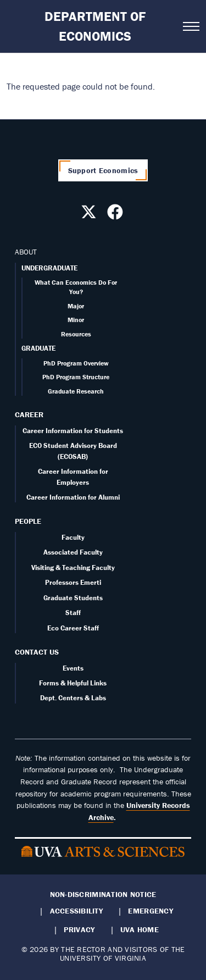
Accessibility (77, 911)
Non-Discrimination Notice (103, 894)
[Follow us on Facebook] (116, 215)
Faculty (73, 537)
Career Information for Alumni (73, 497)
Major (76, 306)
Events (73, 668)
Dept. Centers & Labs (73, 698)
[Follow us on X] (90, 215)
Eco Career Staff (73, 628)
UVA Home (140, 929)
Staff (73, 613)
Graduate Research (76, 391)
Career (29, 414)
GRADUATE (38, 348)
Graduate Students (73, 598)
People (28, 521)
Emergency (150, 911)
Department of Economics (95, 26)
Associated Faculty (73, 552)
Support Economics (103, 170)
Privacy (79, 929)
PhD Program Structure (76, 377)
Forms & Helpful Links (73, 683)
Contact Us (37, 652)
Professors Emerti (73, 582)
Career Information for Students (73, 431)
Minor (76, 320)
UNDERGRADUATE (49, 268)
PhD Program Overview (76, 363)
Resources (76, 334)
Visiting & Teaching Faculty (73, 567)
